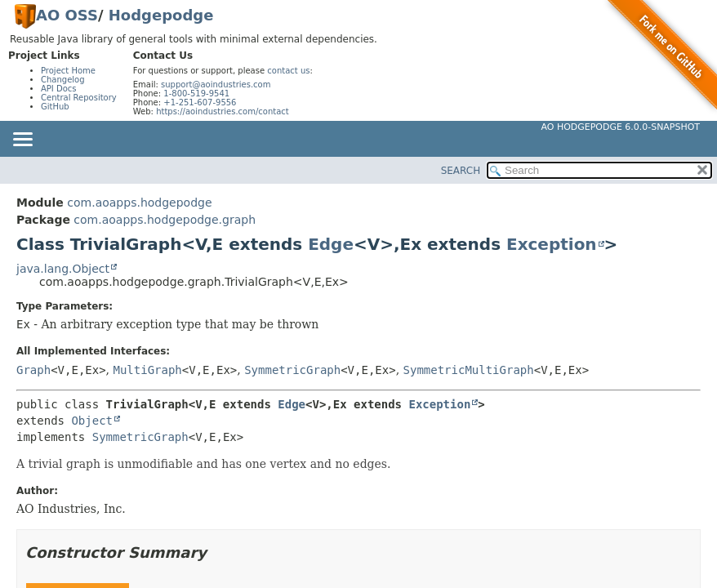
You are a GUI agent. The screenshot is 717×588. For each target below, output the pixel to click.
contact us (288, 71)
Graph (33, 370)
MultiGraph (148, 370)
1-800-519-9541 (196, 94)
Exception (552, 244)
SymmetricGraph (292, 370)
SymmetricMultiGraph (469, 370)
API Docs (59, 89)
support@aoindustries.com (216, 85)
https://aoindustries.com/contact (223, 111)
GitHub (55, 107)
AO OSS (67, 15)
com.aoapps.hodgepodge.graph (165, 220)
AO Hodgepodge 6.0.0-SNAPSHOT (621, 127)
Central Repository (79, 98)
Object (92, 421)
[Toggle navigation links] (22, 140)
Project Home (68, 71)
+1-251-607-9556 (200, 102)
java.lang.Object (63, 269)
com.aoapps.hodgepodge (139, 203)
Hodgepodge (161, 15)
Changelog (63, 80)
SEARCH (461, 171)
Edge (331, 244)
